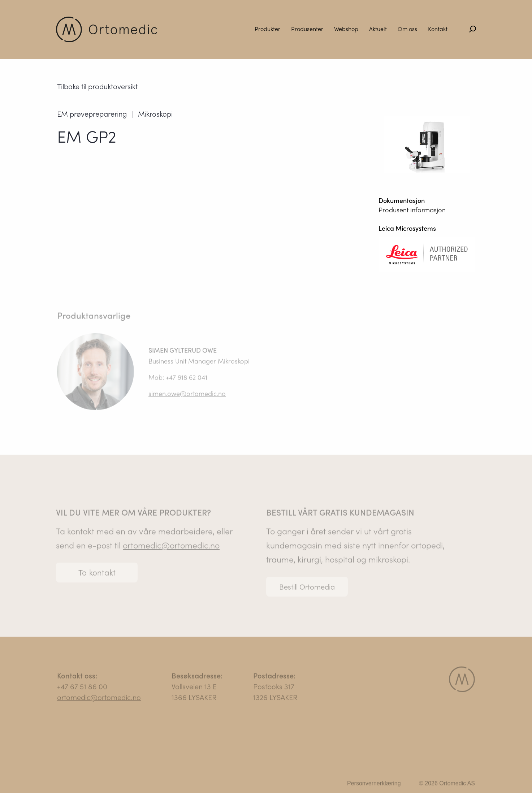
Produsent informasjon (412, 210)
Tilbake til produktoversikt (97, 86)
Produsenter (307, 29)
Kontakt (438, 29)
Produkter (267, 29)
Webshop (346, 29)
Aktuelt (378, 29)
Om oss (407, 29)
